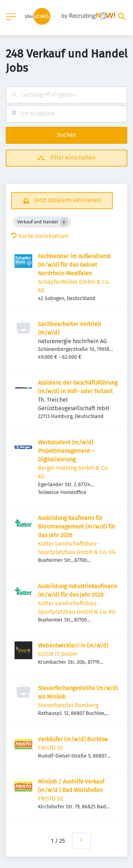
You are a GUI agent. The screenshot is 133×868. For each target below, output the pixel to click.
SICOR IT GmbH (57, 654)
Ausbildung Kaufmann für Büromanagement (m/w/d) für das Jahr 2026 (77, 527)
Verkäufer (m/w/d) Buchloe (73, 739)
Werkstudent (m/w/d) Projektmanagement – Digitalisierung (66, 451)
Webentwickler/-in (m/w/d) (73, 645)
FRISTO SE (51, 748)
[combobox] (66, 95)
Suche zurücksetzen (40, 236)
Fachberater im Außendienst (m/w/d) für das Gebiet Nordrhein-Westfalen (74, 265)
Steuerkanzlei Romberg (68, 705)
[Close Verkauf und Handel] (64, 222)
